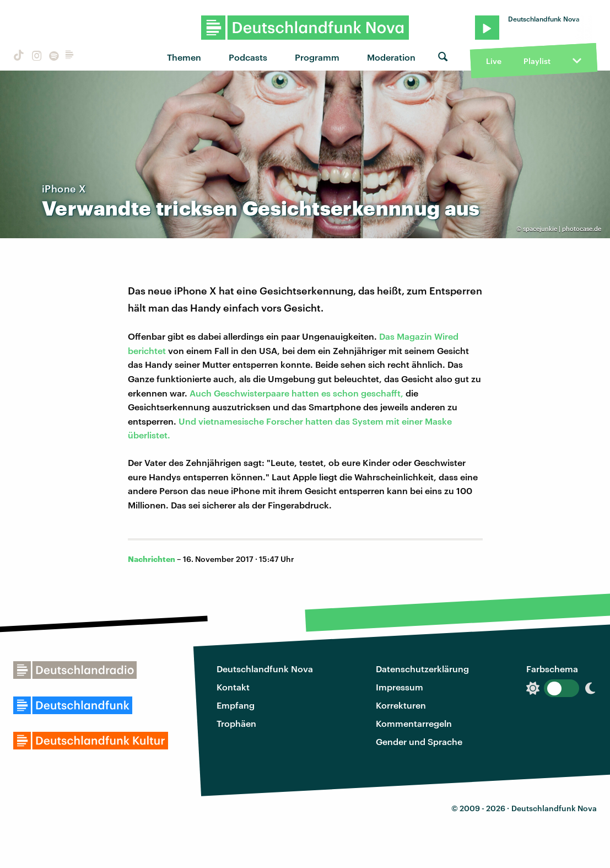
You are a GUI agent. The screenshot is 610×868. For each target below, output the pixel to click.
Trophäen (236, 723)
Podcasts (248, 57)
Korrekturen (401, 705)
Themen (184, 57)
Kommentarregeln (414, 723)
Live (494, 61)
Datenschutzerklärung (422, 669)
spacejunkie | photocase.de (562, 229)
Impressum (400, 687)
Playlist (537, 61)
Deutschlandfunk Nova (265, 669)
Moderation (391, 57)
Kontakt (233, 687)
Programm (317, 57)
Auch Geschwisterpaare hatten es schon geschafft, (296, 393)
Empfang (236, 705)
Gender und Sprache (419, 741)
